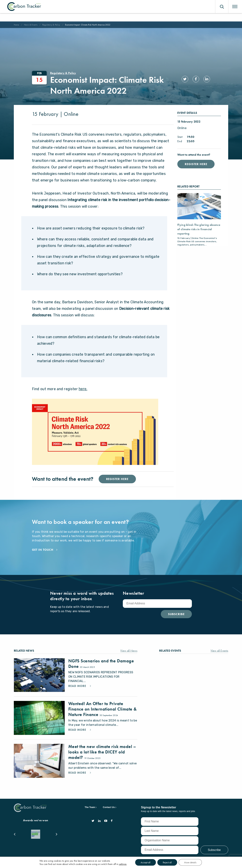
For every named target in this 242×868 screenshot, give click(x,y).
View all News (129, 651)
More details (190, 862)
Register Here (196, 164)
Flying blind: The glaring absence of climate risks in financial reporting (199, 229)
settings (123, 864)
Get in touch (43, 550)
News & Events (31, 25)
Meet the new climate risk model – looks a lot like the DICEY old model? (102, 745)
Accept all (146, 862)
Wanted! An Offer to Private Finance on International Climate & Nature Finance (102, 705)
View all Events (219, 651)
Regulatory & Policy (51, 25)
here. (83, 389)
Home (16, 25)
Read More (78, 686)
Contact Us (109, 798)
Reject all (167, 862)
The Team (90, 798)
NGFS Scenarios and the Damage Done (101, 664)
